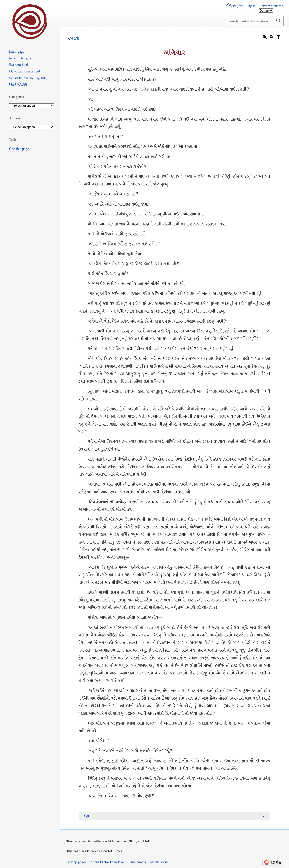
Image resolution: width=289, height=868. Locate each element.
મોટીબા (75, 38)
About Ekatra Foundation (108, 862)
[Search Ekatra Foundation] (255, 21)
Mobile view (159, 862)
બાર (262, 816)
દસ (87, 816)
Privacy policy (76, 862)
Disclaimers (138, 862)
